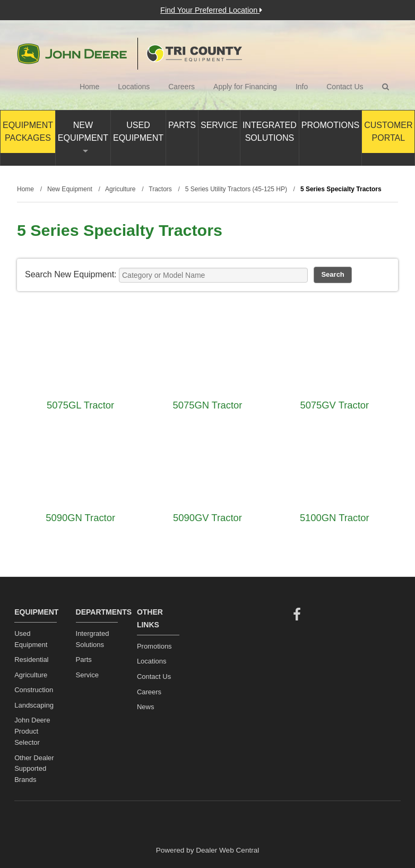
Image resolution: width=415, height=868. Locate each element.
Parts (182, 125)
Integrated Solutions (270, 131)
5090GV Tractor (207, 518)
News (146, 707)
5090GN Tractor (80, 518)
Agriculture (31, 675)
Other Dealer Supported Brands (34, 769)
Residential (31, 659)
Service (219, 125)
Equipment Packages (28, 131)
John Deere (72, 54)
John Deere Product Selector (32, 731)
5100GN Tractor (335, 518)
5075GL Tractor (80, 405)
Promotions (330, 125)
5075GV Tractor (334, 405)
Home (89, 87)
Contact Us (345, 87)
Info (302, 87)
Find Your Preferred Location (211, 10)
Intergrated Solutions (93, 639)
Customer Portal (388, 131)
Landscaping (34, 705)
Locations (134, 87)
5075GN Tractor (208, 405)
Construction (34, 690)
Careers (181, 87)
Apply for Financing (245, 87)
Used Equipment (138, 131)
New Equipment (83, 137)
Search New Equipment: (71, 274)
